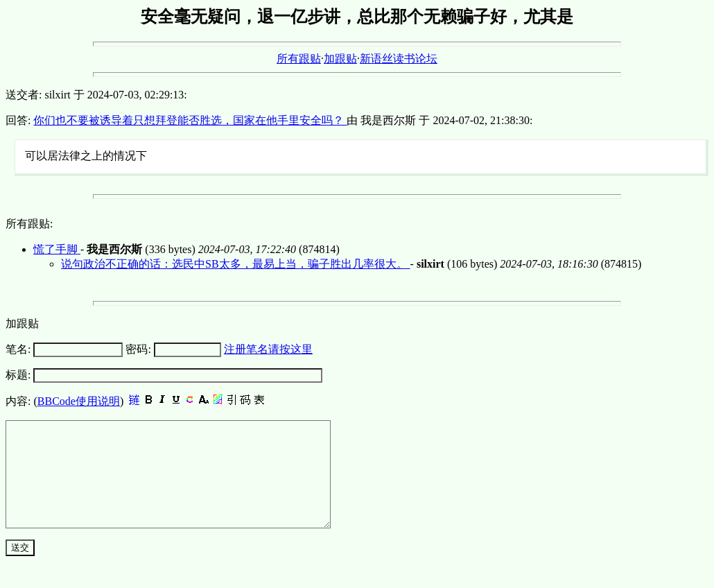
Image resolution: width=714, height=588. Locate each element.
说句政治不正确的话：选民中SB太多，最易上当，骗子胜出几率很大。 (236, 264)
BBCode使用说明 (79, 401)
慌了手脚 (57, 249)
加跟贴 (340, 59)
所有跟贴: (29, 224)
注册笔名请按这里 (268, 349)
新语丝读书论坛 (399, 59)
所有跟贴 (299, 59)
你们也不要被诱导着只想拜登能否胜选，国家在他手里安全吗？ (190, 120)
